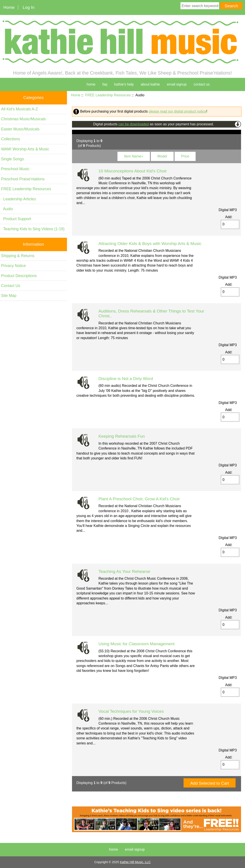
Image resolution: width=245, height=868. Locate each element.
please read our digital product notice (177, 111)
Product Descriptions (19, 276)
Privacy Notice (13, 266)
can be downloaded (134, 124)
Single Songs (13, 159)
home (91, 84)
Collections (11, 139)
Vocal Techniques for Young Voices (131, 711)
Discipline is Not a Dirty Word (126, 379)
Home (9, 7)
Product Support (16, 219)
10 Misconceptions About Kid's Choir (133, 171)
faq (105, 84)
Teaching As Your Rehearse (124, 571)
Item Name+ (134, 156)
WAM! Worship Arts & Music (25, 149)
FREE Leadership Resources (108, 95)
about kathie (150, 84)
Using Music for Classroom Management (137, 644)
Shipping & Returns (18, 256)
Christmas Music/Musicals (23, 119)
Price (185, 156)
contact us (202, 84)
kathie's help (124, 84)
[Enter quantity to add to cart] (230, 224)
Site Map (9, 296)
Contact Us (11, 286)
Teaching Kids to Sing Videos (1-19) (33, 229)
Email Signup (177, 84)
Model (162, 156)
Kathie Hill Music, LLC (135, 862)
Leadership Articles (18, 199)
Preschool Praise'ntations (23, 179)
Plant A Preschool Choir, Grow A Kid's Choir (139, 499)
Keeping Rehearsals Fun (122, 436)
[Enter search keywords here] (200, 6)
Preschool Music (15, 169)
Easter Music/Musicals (20, 129)
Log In (29, 7)
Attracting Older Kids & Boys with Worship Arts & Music (150, 244)
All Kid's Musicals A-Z (20, 109)
